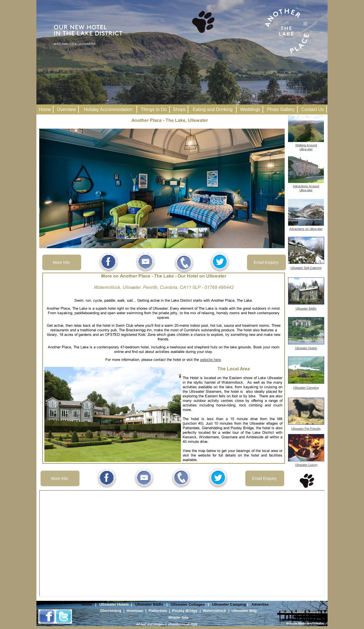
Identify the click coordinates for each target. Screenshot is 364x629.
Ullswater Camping (229, 604)
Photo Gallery (281, 109)
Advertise (260, 604)
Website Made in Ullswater (305, 623)
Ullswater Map (244, 611)
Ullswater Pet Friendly (306, 429)
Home (87, 604)
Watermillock (214, 611)
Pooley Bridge (185, 611)
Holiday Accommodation (108, 109)
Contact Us (313, 109)
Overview (66, 109)
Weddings (250, 109)
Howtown (135, 611)
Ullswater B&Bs (149, 604)
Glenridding (111, 611)
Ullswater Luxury (306, 465)
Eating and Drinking (213, 109)
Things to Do (154, 109)
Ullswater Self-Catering (306, 268)
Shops (179, 109)
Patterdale (158, 611)
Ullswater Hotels (114, 604)
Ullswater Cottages (188, 604)
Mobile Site (178, 617)
